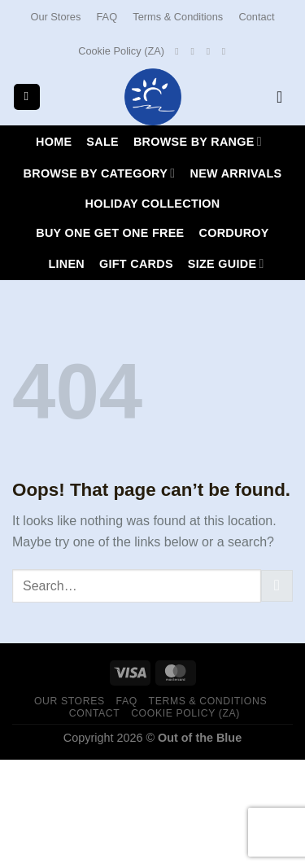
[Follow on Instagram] (195, 51)
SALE (102, 142)
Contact (256, 17)
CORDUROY (233, 233)
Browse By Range (198, 141)
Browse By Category (100, 173)
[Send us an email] (211, 51)
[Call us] (227, 51)
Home (54, 142)
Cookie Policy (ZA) (121, 51)
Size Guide (226, 263)
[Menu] (27, 97)
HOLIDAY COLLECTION (153, 204)
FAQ (107, 17)
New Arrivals (235, 173)
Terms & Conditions (178, 17)
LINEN (66, 264)
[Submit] (277, 586)
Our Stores (55, 17)
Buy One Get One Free (110, 233)
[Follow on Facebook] (180, 51)
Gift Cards (136, 264)
